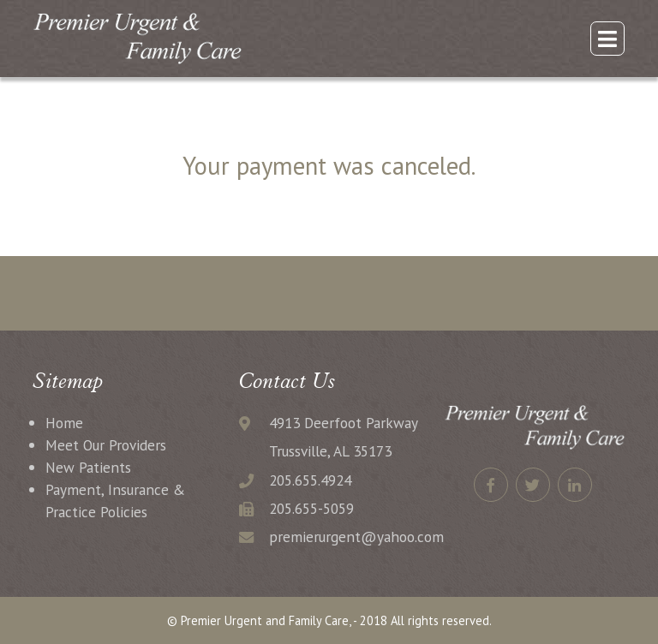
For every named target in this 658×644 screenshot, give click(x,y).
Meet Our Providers (106, 445)
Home (64, 423)
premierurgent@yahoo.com (356, 537)
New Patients (88, 467)
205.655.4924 (310, 480)
